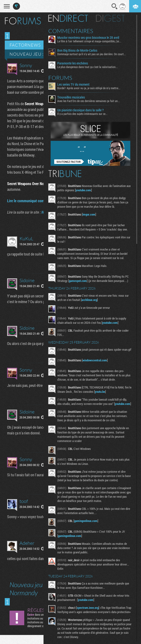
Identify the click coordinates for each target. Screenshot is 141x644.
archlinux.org (89, 300)
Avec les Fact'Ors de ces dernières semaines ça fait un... (89, 101)
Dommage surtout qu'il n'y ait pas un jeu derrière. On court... (92, 54)
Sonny (26, 65)
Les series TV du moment (73, 84)
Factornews (25, 45)
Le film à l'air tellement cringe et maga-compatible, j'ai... (89, 41)
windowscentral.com (95, 360)
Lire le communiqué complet (29, 201)
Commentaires (71, 31)
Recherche (115, 6)
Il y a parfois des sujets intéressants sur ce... (82, 114)
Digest (110, 18)
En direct (68, 18)
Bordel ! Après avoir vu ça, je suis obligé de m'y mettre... (89, 88)
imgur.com (89, 214)
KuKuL (26, 238)
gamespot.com (78, 281)
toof (24, 501)
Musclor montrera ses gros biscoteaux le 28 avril (88, 38)
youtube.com (83, 190)
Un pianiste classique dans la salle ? (80, 110)
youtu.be (100, 392)
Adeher (27, 543)
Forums (60, 78)
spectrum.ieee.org (88, 608)
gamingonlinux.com (86, 521)
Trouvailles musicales (71, 97)
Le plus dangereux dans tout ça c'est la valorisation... (88, 67)
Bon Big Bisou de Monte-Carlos (77, 50)
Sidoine (27, 280)
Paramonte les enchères (73, 63)
